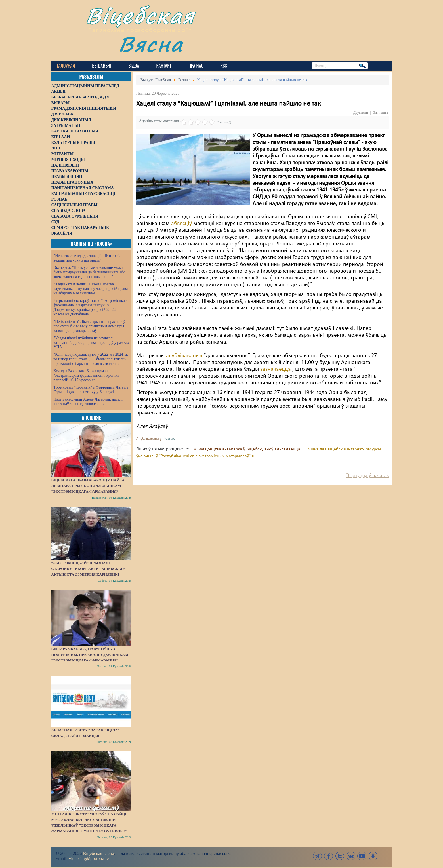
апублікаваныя (185, 356)
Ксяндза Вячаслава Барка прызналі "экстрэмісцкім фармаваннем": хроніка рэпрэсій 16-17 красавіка (86, 375)
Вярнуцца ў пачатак (367, 475)
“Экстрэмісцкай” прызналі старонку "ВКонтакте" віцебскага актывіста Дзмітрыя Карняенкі (89, 569)
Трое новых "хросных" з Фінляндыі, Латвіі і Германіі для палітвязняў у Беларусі (91, 390)
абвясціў (182, 224)
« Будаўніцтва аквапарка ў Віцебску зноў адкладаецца (248, 449)
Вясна (151, 44)
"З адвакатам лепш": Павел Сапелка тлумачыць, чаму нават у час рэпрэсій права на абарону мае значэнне (91, 289)
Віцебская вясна (98, 853)
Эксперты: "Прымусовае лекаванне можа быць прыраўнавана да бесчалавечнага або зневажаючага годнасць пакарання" (90, 272)
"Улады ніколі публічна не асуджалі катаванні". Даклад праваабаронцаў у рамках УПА (92, 343)
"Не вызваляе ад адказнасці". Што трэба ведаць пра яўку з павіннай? (88, 258)
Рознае (169, 439)
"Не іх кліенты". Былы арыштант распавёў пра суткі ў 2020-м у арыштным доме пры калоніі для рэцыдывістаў (90, 326)
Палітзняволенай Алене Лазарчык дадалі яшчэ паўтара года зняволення (88, 402)
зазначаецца (276, 369)
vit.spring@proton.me (89, 858)
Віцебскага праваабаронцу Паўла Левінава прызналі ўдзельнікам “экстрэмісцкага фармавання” (88, 486)
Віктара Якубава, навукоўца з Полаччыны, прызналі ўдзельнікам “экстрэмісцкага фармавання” (90, 655)
